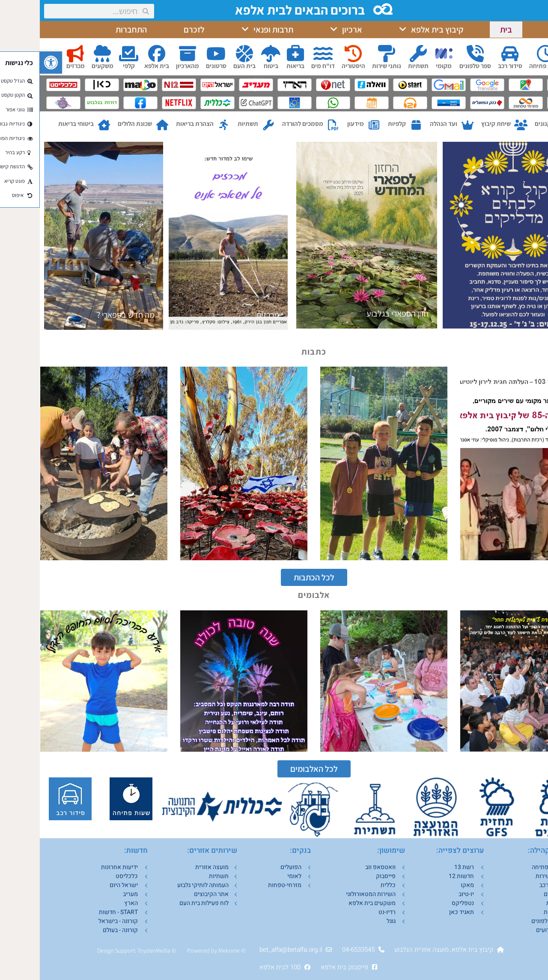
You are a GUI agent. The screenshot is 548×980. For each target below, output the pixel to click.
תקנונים (505, 124)
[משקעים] (63, 54)
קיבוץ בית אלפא (391, 30)
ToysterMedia (114, 950)
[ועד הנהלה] (427, 125)
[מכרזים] (36, 54)
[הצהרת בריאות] (184, 125)
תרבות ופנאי (228, 30)
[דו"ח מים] (283, 54)
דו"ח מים (283, 66)
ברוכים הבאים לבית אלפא (261, 10)
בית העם (205, 66)
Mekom (188, 950)
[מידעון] (334, 125)
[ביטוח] (231, 54)
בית (466, 30)
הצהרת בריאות (155, 124)
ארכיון (306, 30)
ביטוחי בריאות (36, 124)
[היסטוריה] (313, 54)
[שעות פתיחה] (506, 54)
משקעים (63, 66)
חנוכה (526, 314)
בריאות (256, 66)
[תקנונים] (526, 125)
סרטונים (176, 66)
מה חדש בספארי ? (86, 315)
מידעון (316, 124)
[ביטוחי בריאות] (64, 125)
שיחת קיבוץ (456, 124)
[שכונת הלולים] (122, 125)
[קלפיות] (376, 125)
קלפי (89, 66)
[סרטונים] (176, 54)
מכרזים (36, 66)
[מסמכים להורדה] (293, 125)
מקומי (404, 66)
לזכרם (154, 30)
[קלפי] (89, 54)
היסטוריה (314, 66)
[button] (11, 63)
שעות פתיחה (506, 66)
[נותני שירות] (347, 54)
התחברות (91, 30)
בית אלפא (117, 66)
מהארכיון (148, 66)
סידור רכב (470, 66)
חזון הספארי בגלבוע (358, 314)
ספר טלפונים (435, 66)
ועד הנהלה (404, 124)
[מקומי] (404, 54)
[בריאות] (256, 54)
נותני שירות (347, 66)
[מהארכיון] (148, 54)
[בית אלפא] (117, 54)
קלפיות (357, 124)
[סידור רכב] (470, 54)
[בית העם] (205, 54)
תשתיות (378, 66)
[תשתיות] (378, 54)
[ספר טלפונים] (435, 54)
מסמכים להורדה (263, 124)
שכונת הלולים (95, 124)
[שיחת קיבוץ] (481, 125)
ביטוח (231, 66)
